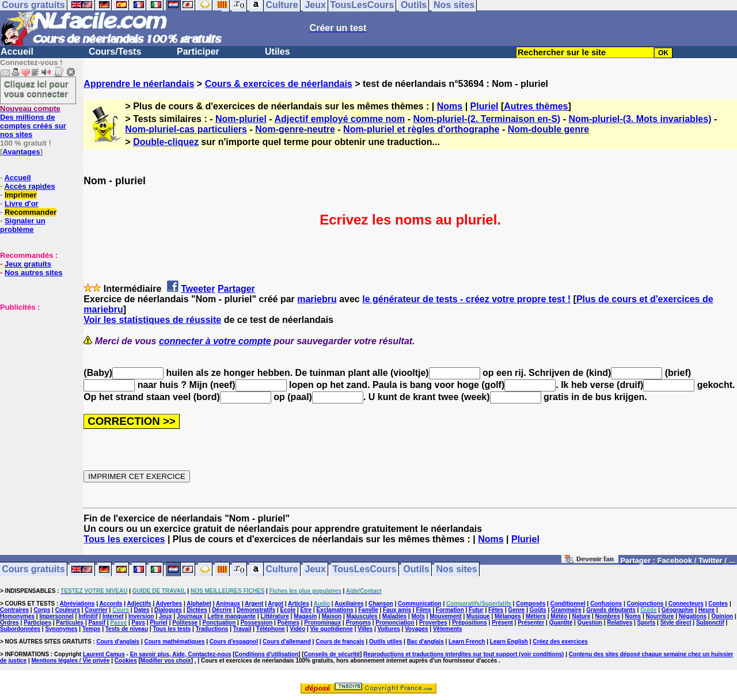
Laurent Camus (104, 654)
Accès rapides (29, 186)
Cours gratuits (33, 570)
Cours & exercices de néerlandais (279, 84)
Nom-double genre (548, 129)
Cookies (126, 661)
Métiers (536, 616)
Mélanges (508, 616)
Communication (420, 604)
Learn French (467, 642)
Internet (113, 616)
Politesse (185, 623)
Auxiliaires (349, 604)
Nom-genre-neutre (295, 129)
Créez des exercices (560, 642)
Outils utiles (385, 642)
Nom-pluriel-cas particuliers (186, 129)
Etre (306, 610)
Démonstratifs (256, 610)
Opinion (722, 616)
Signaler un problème (23, 225)
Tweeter (198, 289)
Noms (450, 106)
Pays (138, 623)
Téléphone (271, 629)
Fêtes (496, 610)
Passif (97, 623)
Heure (706, 610)
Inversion (141, 616)
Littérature (275, 616)
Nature (582, 616)
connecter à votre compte (215, 341)
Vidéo (297, 629)
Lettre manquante (231, 616)
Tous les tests (172, 629)
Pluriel (485, 106)
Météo (559, 616)
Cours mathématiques (175, 642)
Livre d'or (22, 203)
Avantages (21, 152)
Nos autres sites (33, 273)
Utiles (278, 52)
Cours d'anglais (118, 642)
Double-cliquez (166, 142)
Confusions (606, 604)
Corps (42, 610)
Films (423, 610)
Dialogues (168, 610)
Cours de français (340, 642)
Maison (332, 616)
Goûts (538, 610)
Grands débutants (611, 610)
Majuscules (362, 616)
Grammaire (566, 610)
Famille (368, 610)
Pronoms (358, 623)
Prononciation (395, 623)
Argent (254, 604)
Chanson (381, 604)
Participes (37, 623)
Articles (299, 604)
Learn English (509, 642)
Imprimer (21, 195)
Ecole (288, 610)
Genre (517, 610)
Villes (365, 629)
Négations (693, 616)
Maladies (394, 616)
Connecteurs (686, 604)
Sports (647, 623)
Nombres (608, 616)
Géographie (678, 610)
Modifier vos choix (166, 661)
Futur (476, 610)
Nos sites (457, 570)
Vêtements (448, 629)
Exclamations (335, 610)
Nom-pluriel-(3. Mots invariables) (640, 119)
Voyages (416, 629)
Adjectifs (139, 604)
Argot (276, 604)
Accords (111, 604)
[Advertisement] (35, 369)
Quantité (561, 623)
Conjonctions (645, 604)
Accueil (17, 52)
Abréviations (77, 604)
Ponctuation (219, 623)
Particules (70, 623)
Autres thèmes (536, 106)
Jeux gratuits (28, 264)
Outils (416, 570)
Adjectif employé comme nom (340, 119)
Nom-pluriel (241, 119)
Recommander (31, 212)
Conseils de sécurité (332, 654)
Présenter (531, 623)
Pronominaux (322, 623)
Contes (718, 604)
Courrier (96, 610)
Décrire (222, 610)
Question (590, 623)
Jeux (315, 570)
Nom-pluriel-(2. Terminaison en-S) (487, 119)
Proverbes (433, 623)
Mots (418, 616)
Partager (236, 289)
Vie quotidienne (332, 629)
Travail (242, 629)
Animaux (228, 604)
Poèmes (288, 623)
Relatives (620, 623)
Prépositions (470, 623)
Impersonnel (56, 616)
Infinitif (88, 616)
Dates (141, 610)
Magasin (305, 616)
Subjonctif (710, 623)
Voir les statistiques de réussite (152, 320)
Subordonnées (20, 629)
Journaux (190, 616)
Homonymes (17, 616)
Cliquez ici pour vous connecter (36, 89)
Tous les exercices (124, 539)
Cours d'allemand (287, 642)
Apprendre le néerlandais (139, 84)
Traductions (212, 629)
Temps (92, 629)
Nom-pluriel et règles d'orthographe (421, 129)
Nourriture (660, 616)
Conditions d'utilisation (267, 654)
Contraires (14, 610)
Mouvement (446, 616)
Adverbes (169, 604)
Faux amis (397, 610)
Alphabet (199, 604)
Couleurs (68, 610)
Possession (257, 623)
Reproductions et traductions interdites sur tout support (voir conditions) (464, 654)
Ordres (10, 623)
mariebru (317, 299)
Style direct (676, 623)
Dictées (197, 610)
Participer (198, 52)
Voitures (389, 629)
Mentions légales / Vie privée (71, 661)
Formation (450, 610)
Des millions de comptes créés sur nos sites (33, 121)
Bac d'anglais (426, 642)
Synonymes (61, 629)
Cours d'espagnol (234, 642)
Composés (531, 604)
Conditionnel (568, 604)
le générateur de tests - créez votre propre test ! (466, 299)
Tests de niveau (127, 629)
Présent (502, 623)
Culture (282, 570)
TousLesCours (365, 570)
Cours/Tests (115, 52)
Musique (478, 616)
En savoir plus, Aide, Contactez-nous (181, 654)
